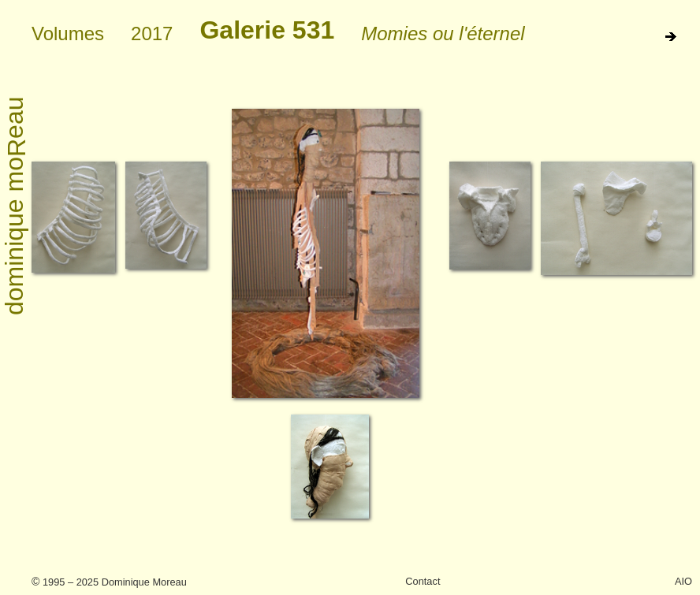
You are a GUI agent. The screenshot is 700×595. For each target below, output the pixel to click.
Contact (423, 581)
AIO (683, 581)
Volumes (68, 33)
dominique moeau (15, 206)
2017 (152, 33)
